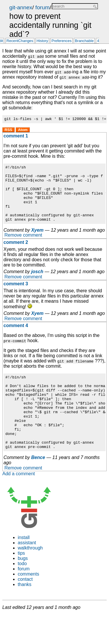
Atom (23, 131)
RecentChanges (20, 41)
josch (37, 284)
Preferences (61, 41)
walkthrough (30, 575)
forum (43, 7)
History (42, 41)
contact (25, 606)
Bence (38, 484)
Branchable (84, 41)
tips (21, 580)
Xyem (37, 242)
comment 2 (16, 254)
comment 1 (16, 137)
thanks (25, 611)
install (24, 564)
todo (22, 591)
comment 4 (16, 338)
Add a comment (19, 501)
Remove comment (23, 247)
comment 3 (16, 296)
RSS (9, 131)
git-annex (21, 7)
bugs (23, 585)
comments (28, 601)
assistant (27, 570)
